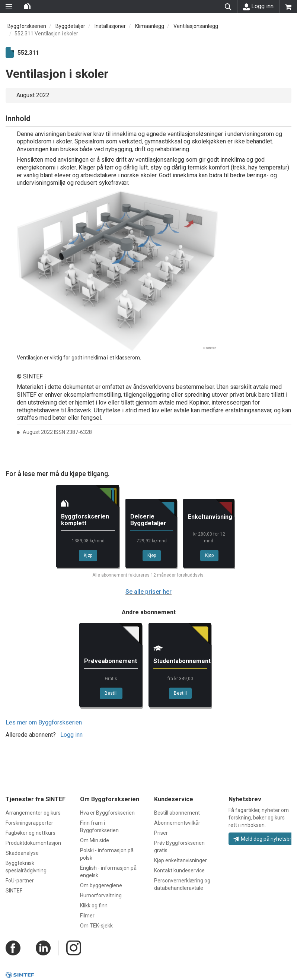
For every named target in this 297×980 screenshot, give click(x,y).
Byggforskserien (27, 26)
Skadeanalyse (22, 853)
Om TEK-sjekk (96, 926)
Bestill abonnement (177, 813)
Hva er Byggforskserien (107, 813)
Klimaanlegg (150, 26)
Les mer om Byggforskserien (44, 722)
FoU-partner (20, 881)
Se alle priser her (148, 592)
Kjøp (88, 555)
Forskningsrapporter (29, 823)
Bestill (111, 693)
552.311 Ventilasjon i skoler (46, 34)
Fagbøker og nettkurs (31, 833)
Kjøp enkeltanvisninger (181, 860)
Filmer (87, 916)
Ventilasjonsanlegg (196, 26)
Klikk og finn (94, 906)
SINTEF (14, 891)
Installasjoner (110, 26)
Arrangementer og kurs (33, 813)
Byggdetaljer (70, 26)
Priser (161, 833)
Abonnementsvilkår (177, 823)
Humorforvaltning (101, 895)
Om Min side (95, 840)
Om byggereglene (101, 885)
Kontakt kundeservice (179, 870)
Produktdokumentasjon (33, 843)
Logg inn (258, 6)
